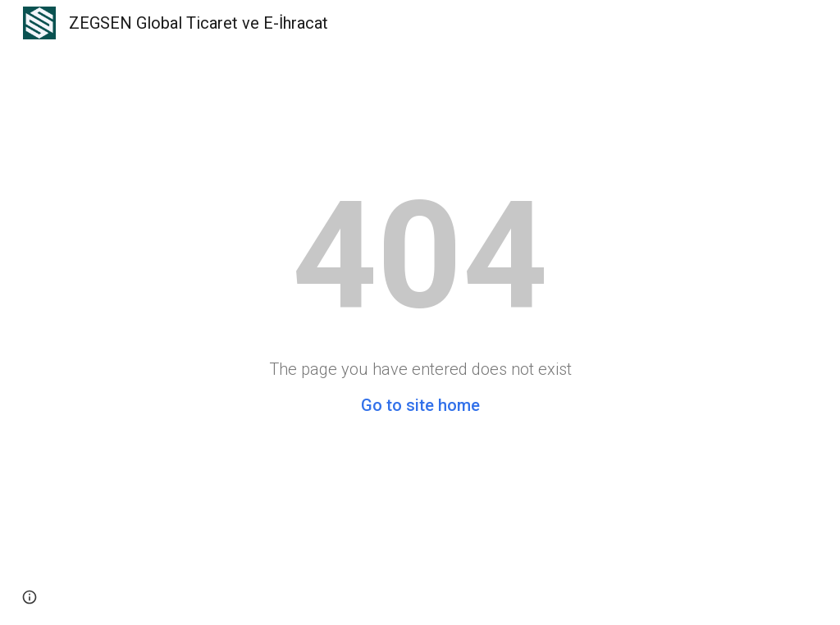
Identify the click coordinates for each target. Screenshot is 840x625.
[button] (30, 597)
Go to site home (420, 405)
